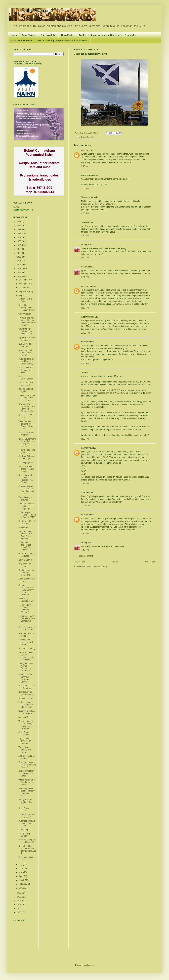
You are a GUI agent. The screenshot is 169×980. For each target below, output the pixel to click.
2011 (19, 276)
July (21, 864)
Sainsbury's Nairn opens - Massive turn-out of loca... (27, 792)
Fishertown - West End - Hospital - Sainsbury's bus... (27, 620)
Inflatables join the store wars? (27, 816)
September (24, 291)
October (23, 288)
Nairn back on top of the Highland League (26, 469)
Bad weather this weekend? (26, 384)
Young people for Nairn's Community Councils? (26, 667)
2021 (19, 237)
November (24, 284)
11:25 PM (85, 506)
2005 (19, 912)
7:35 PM (85, 484)
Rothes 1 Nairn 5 (26, 698)
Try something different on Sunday (25, 741)
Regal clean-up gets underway (26, 693)
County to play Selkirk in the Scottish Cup (25, 331)
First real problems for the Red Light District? (27, 765)
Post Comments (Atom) (96, 567)
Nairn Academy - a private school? (27, 628)
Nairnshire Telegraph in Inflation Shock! (27, 308)
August (22, 296)
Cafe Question (25, 314)
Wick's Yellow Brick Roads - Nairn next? (27, 782)
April (21, 876)
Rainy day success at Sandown (27, 687)
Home (115, 562)
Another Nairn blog (27, 648)
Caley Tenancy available (25, 733)
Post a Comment (85, 556)
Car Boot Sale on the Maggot (26, 457)
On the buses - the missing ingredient (27, 573)
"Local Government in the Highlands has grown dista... (27, 443)
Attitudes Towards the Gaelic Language (26, 506)
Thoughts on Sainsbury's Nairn (25, 750)
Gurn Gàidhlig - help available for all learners (63, 41)
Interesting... (24, 830)
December (24, 280)
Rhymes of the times (25, 565)
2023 (19, 230)
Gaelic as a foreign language (27, 555)
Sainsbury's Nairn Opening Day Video (26, 773)
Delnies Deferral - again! (26, 390)
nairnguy (85, 150)
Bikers (84, 137)
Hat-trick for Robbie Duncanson (27, 522)
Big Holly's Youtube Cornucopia (27, 339)
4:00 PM (85, 213)
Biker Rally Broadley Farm (26, 600)
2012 (19, 273)
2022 (19, 234)
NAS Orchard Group (22, 41)
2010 (19, 893)
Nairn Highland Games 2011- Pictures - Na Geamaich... (26, 479)
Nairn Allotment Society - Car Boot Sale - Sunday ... (25, 535)
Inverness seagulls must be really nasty (27, 823)
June (21, 868)
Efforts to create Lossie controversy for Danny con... (26, 656)
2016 (19, 257)
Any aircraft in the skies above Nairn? (26, 353)
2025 (19, 222)
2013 (19, 269)
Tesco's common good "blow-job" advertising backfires (27, 725)
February (23, 884)
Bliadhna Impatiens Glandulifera (27, 712)
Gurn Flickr (67, 35)
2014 (19, 265)
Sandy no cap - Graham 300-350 (26, 802)
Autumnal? (23, 717)
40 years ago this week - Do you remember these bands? (27, 321)
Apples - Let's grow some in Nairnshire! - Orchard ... (108, 35)
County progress (26, 463)
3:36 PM (85, 534)
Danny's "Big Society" (24, 835)
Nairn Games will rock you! (26, 434)
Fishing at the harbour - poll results (26, 642)
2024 (19, 226)
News (14, 35)
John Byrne (24, 527)
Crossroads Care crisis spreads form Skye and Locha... (26, 490)
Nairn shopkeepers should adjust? (27, 841)
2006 (19, 909)
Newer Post (80, 562)
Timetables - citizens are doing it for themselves (25, 546)
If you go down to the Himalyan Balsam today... (27, 361)
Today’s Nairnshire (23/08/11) (27, 451)
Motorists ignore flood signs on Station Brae (26, 705)
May (21, 872)
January (23, 888)
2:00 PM (85, 188)
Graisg (86, 133)
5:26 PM (85, 236)
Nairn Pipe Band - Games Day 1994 (26, 370)
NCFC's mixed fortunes (25, 345)
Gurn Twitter (29, 35)
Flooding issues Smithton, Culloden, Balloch (25, 678)
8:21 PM (85, 277)
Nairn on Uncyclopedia (26, 377)
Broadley (91, 137)
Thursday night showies (25, 499)
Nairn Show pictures (24, 809)
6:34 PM (85, 363)
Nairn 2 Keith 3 (25, 560)
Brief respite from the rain (26, 635)
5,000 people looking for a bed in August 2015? (27, 515)
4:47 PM (85, 550)
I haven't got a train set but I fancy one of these (27, 398)
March (22, 880)
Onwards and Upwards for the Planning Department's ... (27, 408)
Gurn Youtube (48, 35)
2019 (19, 245)
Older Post (150, 562)
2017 (19, 253)
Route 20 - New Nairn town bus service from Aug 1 (27, 850)
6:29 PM (85, 439)
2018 (19, 249)
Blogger (90, 965)
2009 (19, 897)
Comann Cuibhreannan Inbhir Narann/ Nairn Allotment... (26, 590)
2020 (19, 241)
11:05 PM (85, 333)
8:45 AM (85, 166)
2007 (19, 905)
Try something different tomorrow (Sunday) (25, 609)
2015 (19, 261)
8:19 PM (85, 258)
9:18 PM (85, 308)
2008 (19, 901)
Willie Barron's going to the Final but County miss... (27, 425)
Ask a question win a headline (27, 580)
